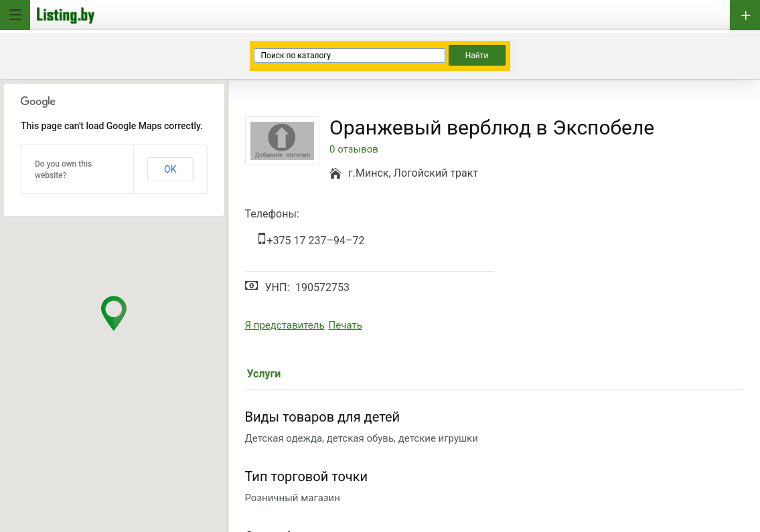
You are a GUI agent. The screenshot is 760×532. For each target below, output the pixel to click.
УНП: (278, 287)
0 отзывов (354, 150)
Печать (346, 325)
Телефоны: (272, 214)
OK (170, 169)
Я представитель (285, 325)
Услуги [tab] (264, 374)
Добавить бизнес (745, 15)
